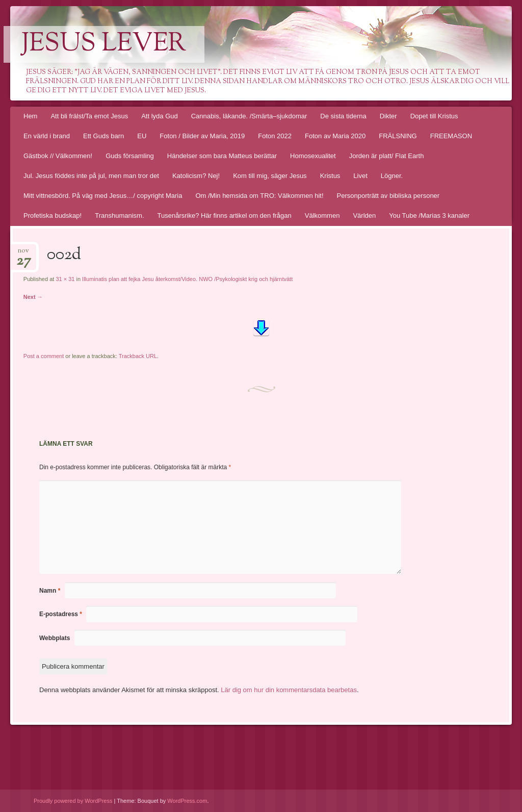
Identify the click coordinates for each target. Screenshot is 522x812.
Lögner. (392, 176)
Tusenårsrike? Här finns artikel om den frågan (225, 215)
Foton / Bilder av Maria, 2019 (202, 136)
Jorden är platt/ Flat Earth (387, 156)
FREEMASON (451, 136)
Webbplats (55, 638)
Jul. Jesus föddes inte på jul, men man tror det (91, 176)
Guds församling (130, 156)
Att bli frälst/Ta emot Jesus (89, 116)
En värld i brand (47, 136)
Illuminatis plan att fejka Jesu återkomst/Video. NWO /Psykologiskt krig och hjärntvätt (187, 279)
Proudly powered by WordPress (73, 801)
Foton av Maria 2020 (335, 136)
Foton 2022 (275, 136)
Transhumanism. (119, 215)
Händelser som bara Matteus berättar (222, 156)
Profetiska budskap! (53, 215)
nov (24, 254)
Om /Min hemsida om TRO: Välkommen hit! (259, 196)
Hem (30, 116)
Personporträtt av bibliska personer (388, 196)
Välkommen (322, 215)
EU (142, 136)
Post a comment (44, 356)
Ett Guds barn (103, 136)
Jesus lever (104, 44)
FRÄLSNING (398, 136)
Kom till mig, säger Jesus (270, 176)
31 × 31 (65, 279)
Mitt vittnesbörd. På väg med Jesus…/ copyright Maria (103, 196)
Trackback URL (138, 356)
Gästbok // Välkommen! (58, 156)
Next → (33, 297)
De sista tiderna (343, 116)
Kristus (330, 176)
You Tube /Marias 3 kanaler (429, 215)
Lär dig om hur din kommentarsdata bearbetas (289, 690)
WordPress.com (187, 801)
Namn (50, 591)
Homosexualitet (313, 156)
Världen (364, 215)
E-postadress (61, 614)
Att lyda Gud (160, 116)
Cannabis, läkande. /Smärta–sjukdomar (249, 116)
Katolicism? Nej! (196, 176)
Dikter (388, 116)
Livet (360, 176)
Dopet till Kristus (434, 116)
